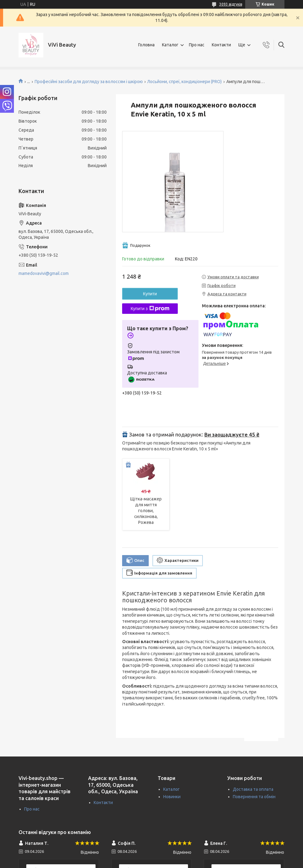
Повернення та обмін (254, 797)
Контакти (221, 45)
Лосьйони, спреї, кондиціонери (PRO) (184, 82)
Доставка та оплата (253, 789)
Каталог (170, 45)
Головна (146, 45)
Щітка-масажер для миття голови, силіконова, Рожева (146, 511)
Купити (150, 294)
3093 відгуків (231, 4)
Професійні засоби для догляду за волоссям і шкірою (89, 82)
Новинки (172, 797)
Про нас (197, 45)
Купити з (150, 309)
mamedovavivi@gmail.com (44, 273)
